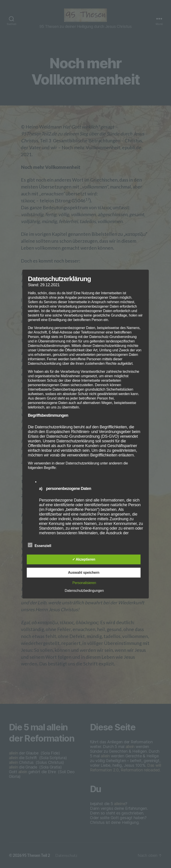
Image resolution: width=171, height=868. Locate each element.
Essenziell (42, 545)
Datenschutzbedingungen (84, 591)
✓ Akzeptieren (84, 559)
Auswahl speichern (84, 573)
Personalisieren (84, 583)
